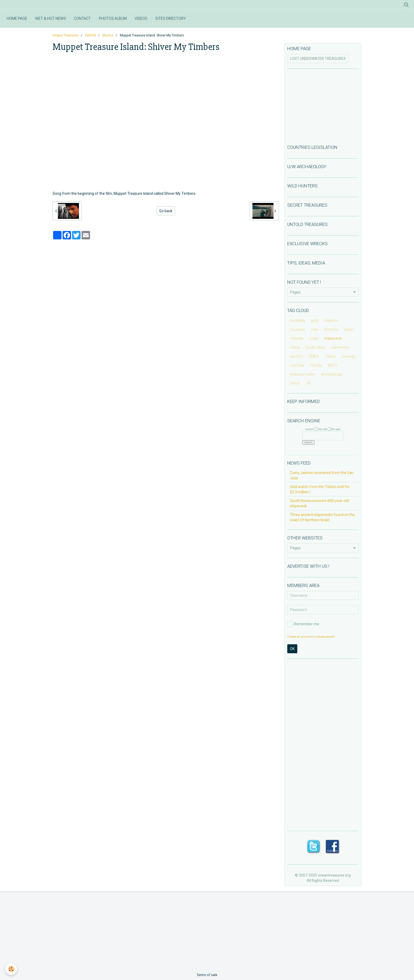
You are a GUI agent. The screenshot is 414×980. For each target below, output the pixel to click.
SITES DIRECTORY (171, 18)
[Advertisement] (323, 106)
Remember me (303, 624)
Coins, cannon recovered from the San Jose (322, 475)
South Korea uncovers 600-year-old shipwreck (319, 503)
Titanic (330, 356)
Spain (349, 329)
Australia (298, 320)
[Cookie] (11, 969)
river (315, 329)
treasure (331, 320)
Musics (108, 35)
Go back (166, 211)
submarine (340, 347)
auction (297, 356)
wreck (295, 383)
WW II (332, 365)
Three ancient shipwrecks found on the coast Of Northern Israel (322, 517)
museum (298, 329)
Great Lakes (315, 347)
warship (349, 356)
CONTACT (82, 18)
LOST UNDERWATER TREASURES (318, 59)
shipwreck (333, 338)
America (331, 329)
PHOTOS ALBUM (113, 18)
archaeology (332, 374)
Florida (316, 365)
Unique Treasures (66, 35)
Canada (297, 338)
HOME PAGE (17, 18)
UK (308, 383)
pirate (314, 338)
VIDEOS (141, 18)
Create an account (300, 637)
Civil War (297, 365)
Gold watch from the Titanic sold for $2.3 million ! (320, 489)
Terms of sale (207, 975)
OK (292, 649)
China (295, 347)
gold (314, 320)
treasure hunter (303, 374)
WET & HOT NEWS (51, 18)
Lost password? (324, 637)
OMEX (314, 356)
